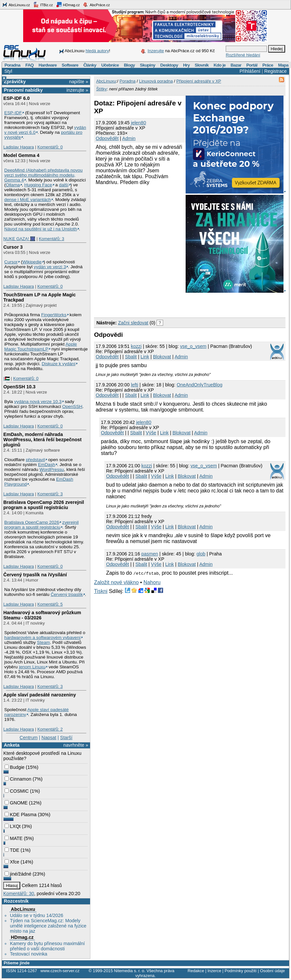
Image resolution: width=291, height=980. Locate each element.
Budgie (15, 767)
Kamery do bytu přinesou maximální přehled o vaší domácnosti (47, 946)
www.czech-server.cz (60, 971)
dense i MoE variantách (28, 200)
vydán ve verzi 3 (50, 267)
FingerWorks (54, 315)
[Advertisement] (170, 304)
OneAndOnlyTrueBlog (200, 385)
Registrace (276, 71)
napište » (79, 82)
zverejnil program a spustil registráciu (41, 525)
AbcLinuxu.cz (16, 5)
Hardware (47, 65)
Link (145, 357)
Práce (268, 65)
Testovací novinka (28, 954)
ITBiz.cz (43, 5)
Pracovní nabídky (23, 90)
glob (201, 554)
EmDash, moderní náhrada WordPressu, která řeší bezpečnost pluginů (42, 440)
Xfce (12, 862)
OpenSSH (72, 406)
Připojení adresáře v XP (199, 81)
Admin (129, 138)
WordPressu (52, 469)
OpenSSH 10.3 (19, 387)
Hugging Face (38, 185)
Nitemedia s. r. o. (130, 971)
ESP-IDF (13, 113)
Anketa (12, 745)
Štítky (102, 89)
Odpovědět (107, 138)
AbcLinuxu (23, 909)
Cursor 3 (13, 247)
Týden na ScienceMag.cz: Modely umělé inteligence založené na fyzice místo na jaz (48, 926)
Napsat (49, 738)
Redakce (196, 971)
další (64, 185)
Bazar (236, 65)
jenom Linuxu (32, 667)
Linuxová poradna (156, 81)
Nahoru (152, 582)
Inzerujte (156, 51)
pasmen (150, 554)
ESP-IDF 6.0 (16, 98)
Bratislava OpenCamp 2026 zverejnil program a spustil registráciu (44, 505)
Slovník (202, 65)
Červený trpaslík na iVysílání (35, 575)
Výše (151, 433)
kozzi (136, 346)
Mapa (283, 65)
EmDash (46, 465)
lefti (134, 385)
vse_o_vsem (193, 346)
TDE (12, 850)
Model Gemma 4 (21, 155)
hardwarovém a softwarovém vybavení (42, 638)
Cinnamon (18, 779)
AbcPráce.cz (96, 5)
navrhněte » (76, 745)
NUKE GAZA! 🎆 (19, 239)
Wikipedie (32, 262)
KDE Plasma (21, 815)
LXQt (13, 826)
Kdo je (220, 65)
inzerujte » (77, 90)
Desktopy (169, 65)
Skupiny (148, 65)
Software (70, 65)
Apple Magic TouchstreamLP (41, 347)
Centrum (29, 738)
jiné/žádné (18, 874)
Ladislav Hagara (19, 147)
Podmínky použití (240, 971)
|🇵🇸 (6, 378)
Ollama (13, 185)
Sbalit (131, 357)
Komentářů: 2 (50, 729)
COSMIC (17, 791)
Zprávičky (15, 82)
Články (90, 65)
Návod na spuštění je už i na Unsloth (41, 229)
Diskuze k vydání (59, 364)
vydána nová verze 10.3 (38, 402)
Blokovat (162, 357)
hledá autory (97, 51)
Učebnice (110, 65)
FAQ (30, 65)
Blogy (130, 65)
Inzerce (214, 971)
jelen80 (138, 123)
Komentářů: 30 (19, 894)
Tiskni (101, 591)
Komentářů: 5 (50, 604)
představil (35, 460)
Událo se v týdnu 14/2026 (36, 915)
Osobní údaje (272, 971)
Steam (43, 642)
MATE (14, 838)
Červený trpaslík (67, 594)
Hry (186, 65)
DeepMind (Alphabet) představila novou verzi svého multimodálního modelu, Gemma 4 (43, 175)
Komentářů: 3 (52, 239)
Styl (8, 71)
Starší (66, 738)
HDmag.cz (68, 5)
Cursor (11, 262)
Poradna (13, 65)
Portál (252, 65)
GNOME (16, 803)
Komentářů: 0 (50, 147)
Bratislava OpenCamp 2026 (32, 522)
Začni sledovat (133, 323)
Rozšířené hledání (243, 55)
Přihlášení (250, 71)
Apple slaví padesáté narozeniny (39, 695)
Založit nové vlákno (116, 582)
